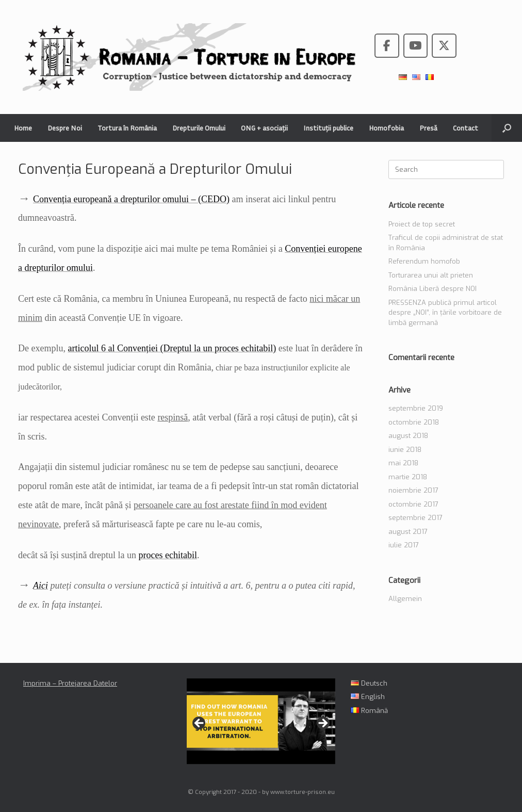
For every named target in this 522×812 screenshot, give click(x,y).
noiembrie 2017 (413, 490)
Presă (428, 128)
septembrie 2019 (416, 408)
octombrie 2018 (414, 422)
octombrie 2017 (413, 504)
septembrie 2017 (415, 518)
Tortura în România (127, 128)
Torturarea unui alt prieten (431, 275)
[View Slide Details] (261, 721)
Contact (466, 128)
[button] (507, 128)
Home (23, 128)
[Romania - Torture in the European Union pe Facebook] (387, 46)
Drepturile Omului (199, 128)
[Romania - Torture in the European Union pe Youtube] (415, 46)
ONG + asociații (264, 128)
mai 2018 (403, 463)
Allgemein (405, 599)
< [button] (200, 724)
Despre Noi (65, 128)
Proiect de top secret (422, 224)
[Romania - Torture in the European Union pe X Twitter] (444, 46)
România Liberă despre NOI (433, 289)
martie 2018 (408, 477)
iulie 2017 (404, 545)
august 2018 (408, 436)
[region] (261, 727)
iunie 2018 (405, 450)
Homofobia (386, 128)
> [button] (322, 724)
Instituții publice (328, 128)
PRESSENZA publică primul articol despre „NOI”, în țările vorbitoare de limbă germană (445, 313)
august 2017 (408, 532)
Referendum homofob (424, 261)
